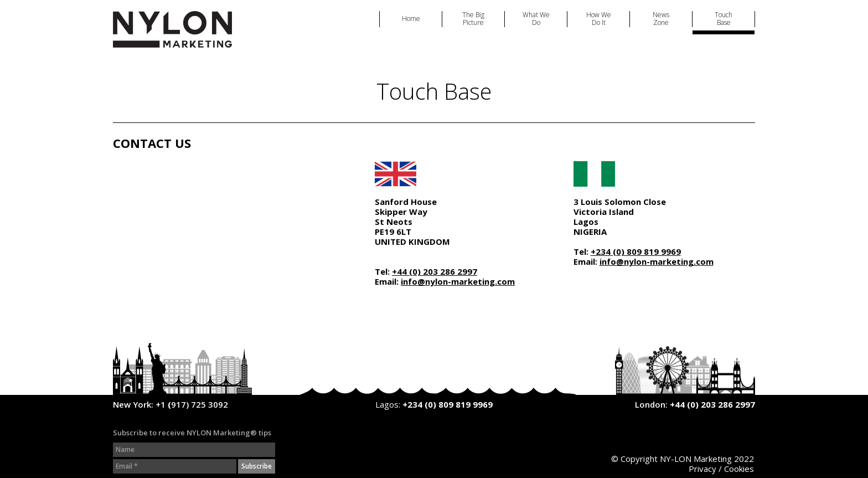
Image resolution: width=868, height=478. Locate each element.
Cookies (739, 469)
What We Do (536, 19)
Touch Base (724, 19)
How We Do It (599, 19)
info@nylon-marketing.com (458, 281)
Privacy (702, 469)
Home (411, 19)
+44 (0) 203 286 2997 (435, 271)
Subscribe (257, 466)
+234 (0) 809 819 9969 (636, 251)
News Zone (661, 19)
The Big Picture (473, 19)
